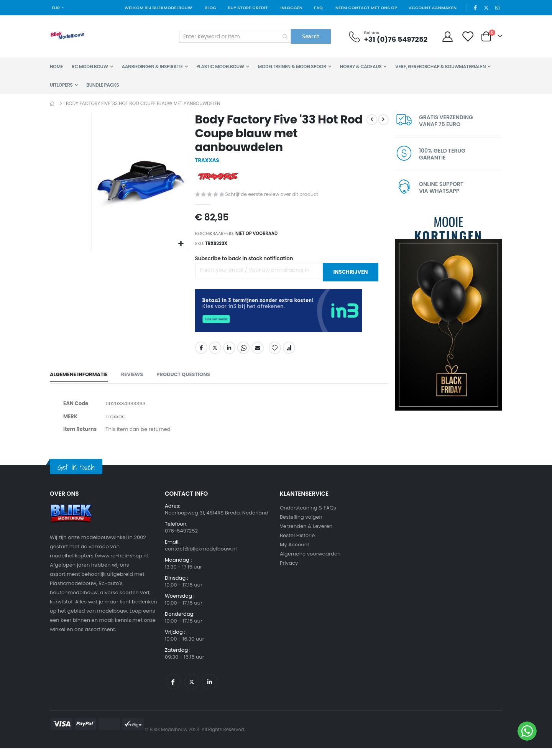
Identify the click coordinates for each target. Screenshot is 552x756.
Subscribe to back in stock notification (246, 263)
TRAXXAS (207, 161)
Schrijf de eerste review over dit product (274, 195)
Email (257, 352)
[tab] (79, 380)
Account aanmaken (433, 8)
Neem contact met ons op (366, 8)
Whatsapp (243, 352)
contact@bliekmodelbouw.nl (201, 556)
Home (53, 104)
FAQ (318, 8)
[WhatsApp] (527, 731)
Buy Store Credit (248, 8)
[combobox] (235, 37)
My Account (295, 552)
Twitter (215, 352)
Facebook (200, 352)
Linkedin (210, 689)
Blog (210, 8)
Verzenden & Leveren (306, 534)
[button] (180, 243)
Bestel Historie (297, 543)
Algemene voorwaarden (310, 561)
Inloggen (291, 8)
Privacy (289, 571)
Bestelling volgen (301, 525)
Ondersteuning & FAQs (308, 515)
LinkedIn (229, 352)
